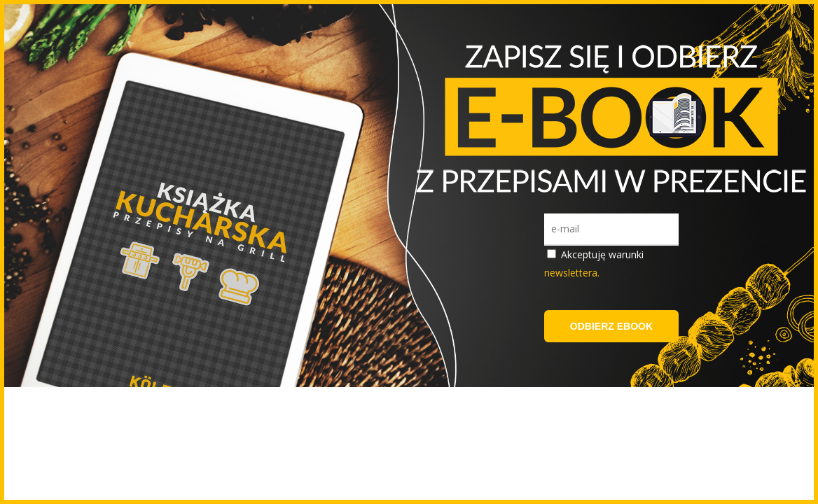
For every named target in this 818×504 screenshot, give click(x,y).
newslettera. (572, 273)
